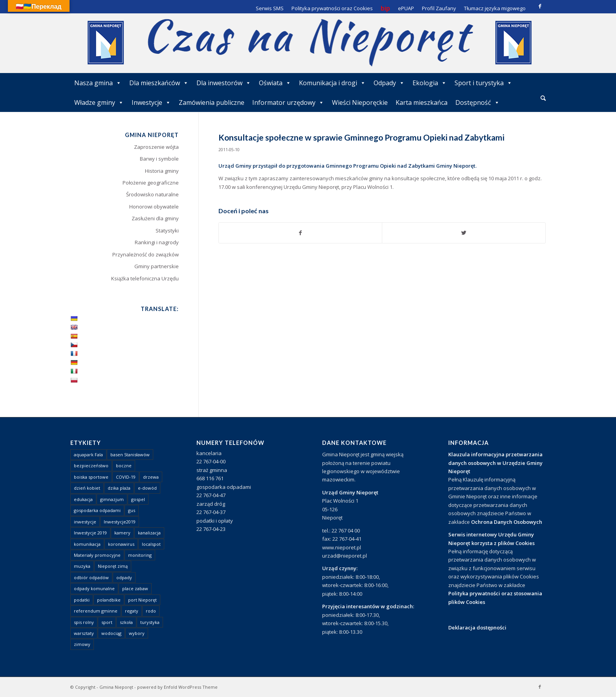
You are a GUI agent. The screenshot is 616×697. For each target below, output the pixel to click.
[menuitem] (543, 99)
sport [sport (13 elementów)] (107, 622)
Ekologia (430, 83)
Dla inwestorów (224, 83)
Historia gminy (162, 171)
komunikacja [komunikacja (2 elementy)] (87, 544)
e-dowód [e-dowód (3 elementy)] (147, 488)
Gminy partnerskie (157, 266)
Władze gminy (99, 102)
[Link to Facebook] (540, 6)
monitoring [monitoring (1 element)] (140, 555)
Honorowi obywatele (154, 207)
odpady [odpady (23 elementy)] (124, 577)
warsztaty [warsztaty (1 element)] (84, 633)
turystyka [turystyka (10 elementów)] (150, 622)
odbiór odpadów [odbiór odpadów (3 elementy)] (91, 577)
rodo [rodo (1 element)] (151, 611)
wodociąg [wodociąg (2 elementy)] (111, 633)
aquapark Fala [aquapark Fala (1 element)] (88, 455)
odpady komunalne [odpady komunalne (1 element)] (94, 588)
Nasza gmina (98, 83)
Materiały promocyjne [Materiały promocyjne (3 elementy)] (97, 555)
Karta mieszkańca (422, 102)
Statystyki (167, 231)
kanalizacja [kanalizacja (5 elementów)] (149, 533)
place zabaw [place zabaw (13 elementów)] (135, 588)
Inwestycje (151, 102)
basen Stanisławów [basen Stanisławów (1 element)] (130, 455)
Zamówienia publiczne (212, 102)
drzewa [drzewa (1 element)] (151, 477)
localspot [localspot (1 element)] (151, 544)
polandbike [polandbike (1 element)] (109, 600)
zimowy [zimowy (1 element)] (82, 644)
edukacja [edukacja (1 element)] (83, 499)
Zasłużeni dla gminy (155, 218)
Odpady (389, 83)
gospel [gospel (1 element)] (138, 499)
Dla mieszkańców (159, 83)
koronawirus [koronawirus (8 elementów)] (121, 544)
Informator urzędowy (288, 102)
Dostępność (478, 102)
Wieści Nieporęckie (360, 102)
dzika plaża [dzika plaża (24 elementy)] (119, 488)
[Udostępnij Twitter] (464, 233)
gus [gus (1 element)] (132, 510)
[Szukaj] (543, 98)
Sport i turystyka (483, 83)
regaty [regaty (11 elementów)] (132, 611)
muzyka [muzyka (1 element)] (82, 566)
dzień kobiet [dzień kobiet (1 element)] (87, 488)
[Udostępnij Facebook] (301, 233)
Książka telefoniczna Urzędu (145, 278)
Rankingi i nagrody (157, 242)
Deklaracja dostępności (477, 627)
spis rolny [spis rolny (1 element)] (84, 622)
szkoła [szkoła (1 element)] (126, 622)
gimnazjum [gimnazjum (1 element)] (112, 499)
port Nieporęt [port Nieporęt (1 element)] (142, 600)
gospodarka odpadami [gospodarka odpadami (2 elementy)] (97, 510)
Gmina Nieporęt (116, 687)
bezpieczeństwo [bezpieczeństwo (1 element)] (91, 466)
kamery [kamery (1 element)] (122, 533)
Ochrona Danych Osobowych (507, 522)
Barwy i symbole (159, 159)
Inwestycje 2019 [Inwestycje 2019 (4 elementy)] (90, 533)
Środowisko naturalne (152, 194)
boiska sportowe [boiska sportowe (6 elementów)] (91, 477)
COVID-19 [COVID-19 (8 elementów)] (126, 477)
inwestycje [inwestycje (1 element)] (85, 522)
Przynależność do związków (146, 254)
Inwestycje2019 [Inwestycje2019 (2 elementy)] (120, 522)
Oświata (275, 83)
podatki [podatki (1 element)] (82, 600)
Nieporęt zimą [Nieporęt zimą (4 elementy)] (113, 566)
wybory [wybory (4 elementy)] (137, 633)
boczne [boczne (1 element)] (124, 466)
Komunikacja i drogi (332, 83)
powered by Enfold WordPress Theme (177, 687)
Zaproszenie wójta (156, 147)
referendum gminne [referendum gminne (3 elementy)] (96, 611)
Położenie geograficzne (151, 183)
